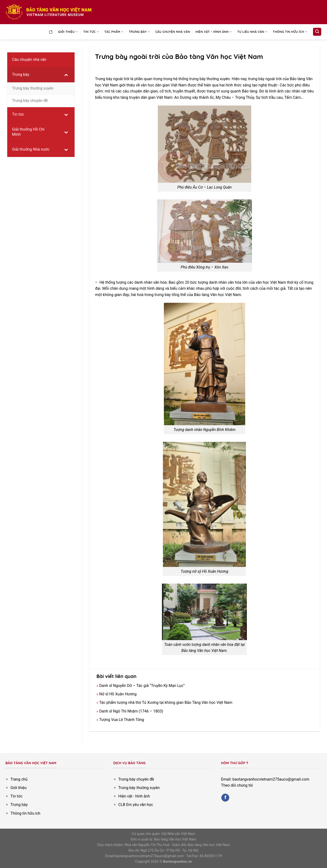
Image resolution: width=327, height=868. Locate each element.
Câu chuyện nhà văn (173, 32)
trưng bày (163, 295)
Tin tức (91, 32)
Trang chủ (19, 779)
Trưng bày (139, 32)
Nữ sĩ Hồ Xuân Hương (118, 694)
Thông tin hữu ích (290, 32)
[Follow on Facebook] (225, 798)
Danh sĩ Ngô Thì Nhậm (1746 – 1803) (131, 711)
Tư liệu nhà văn (252, 32)
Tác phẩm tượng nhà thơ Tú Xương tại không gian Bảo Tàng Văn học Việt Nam (166, 702)
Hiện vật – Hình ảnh (214, 32)
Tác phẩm (114, 32)
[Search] (317, 32)
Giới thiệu (68, 32)
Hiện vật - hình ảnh (134, 796)
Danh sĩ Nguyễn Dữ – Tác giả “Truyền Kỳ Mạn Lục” (142, 686)
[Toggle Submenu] (66, 75)
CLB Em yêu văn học (136, 805)
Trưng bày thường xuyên (139, 788)
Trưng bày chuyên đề (136, 779)
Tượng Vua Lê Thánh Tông (122, 720)
